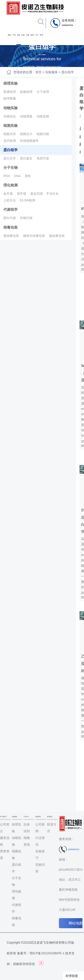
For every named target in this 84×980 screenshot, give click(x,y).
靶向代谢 (10, 218)
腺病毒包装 (57, 236)
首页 (39, 72)
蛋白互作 (10, 158)
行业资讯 (40, 841)
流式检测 (10, 141)
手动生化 (52, 194)
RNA (7, 176)
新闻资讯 (32, 45)
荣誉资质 (5, 855)
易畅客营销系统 (24, 964)
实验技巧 (40, 855)
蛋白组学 (68, 72)
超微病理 (26, 92)
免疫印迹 (43, 158)
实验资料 (28, 45)
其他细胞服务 (29, 141)
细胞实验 (11, 126)
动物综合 (10, 116)
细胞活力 (26, 134)
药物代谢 (26, 218)
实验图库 (23, 45)
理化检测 (11, 185)
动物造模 (43, 116)
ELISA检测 (28, 200)
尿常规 (22, 194)
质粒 (28, 176)
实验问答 (40, 868)
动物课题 (26, 116)
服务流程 (5, 841)
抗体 (27, 824)
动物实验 (11, 108)
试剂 (27, 831)
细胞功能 (43, 134)
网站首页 (9, 45)
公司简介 (5, 828)
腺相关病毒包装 (34, 236)
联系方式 (52, 828)
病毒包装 (11, 227)
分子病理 (43, 92)
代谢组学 (11, 210)
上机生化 (10, 200)
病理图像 (10, 98)
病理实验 (11, 83)
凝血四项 (37, 194)
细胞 (27, 838)
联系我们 (41, 45)
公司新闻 (40, 828)
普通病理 (10, 92)
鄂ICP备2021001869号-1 (47, 953)
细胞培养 (10, 134)
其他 (27, 844)
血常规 (8, 194)
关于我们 (37, 45)
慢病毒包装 (11, 236)
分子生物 (11, 168)
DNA (17, 176)
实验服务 (19, 45)
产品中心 (14, 45)
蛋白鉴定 (26, 158)
